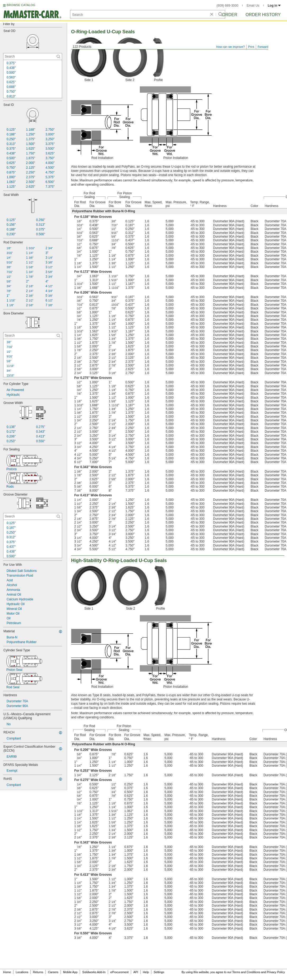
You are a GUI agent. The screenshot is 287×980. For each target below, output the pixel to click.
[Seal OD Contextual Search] (33, 56)
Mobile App (70, 972)
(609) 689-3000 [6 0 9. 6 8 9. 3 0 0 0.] (228, 6)
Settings (159, 972)
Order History (263, 15)
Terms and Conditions (246, 972)
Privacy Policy (276, 972)
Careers (53, 972)
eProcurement (120, 972)
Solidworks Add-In (94, 972)
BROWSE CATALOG (21, 5)
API (136, 972)
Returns (38, 972)
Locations (22, 972)
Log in (274, 6)
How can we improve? (230, 47)
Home (7, 972)
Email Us (253, 6)
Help (146, 972)
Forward (263, 47)
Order (230, 15)
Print (251, 47)
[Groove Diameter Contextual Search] (33, 516)
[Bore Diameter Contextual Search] (33, 336)
